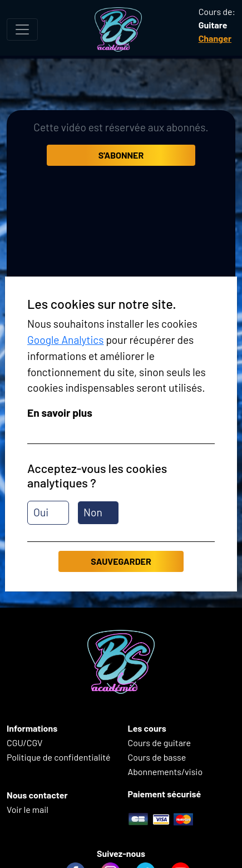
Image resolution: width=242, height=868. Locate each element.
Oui (41, 512)
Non (93, 512)
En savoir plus (60, 413)
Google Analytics (66, 340)
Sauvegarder (121, 561)
